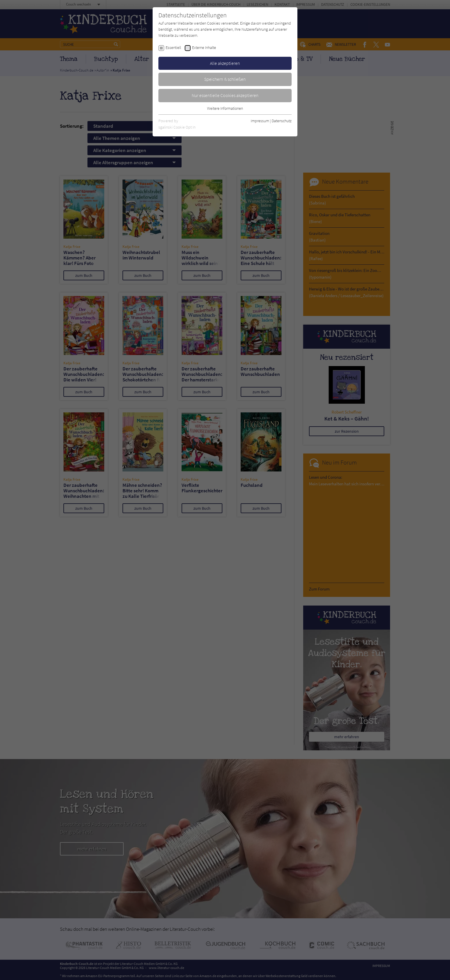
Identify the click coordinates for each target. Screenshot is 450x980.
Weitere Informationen (225, 108)
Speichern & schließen (225, 79)
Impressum (260, 121)
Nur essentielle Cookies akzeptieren (225, 95)
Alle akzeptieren (225, 63)
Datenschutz (282, 121)
